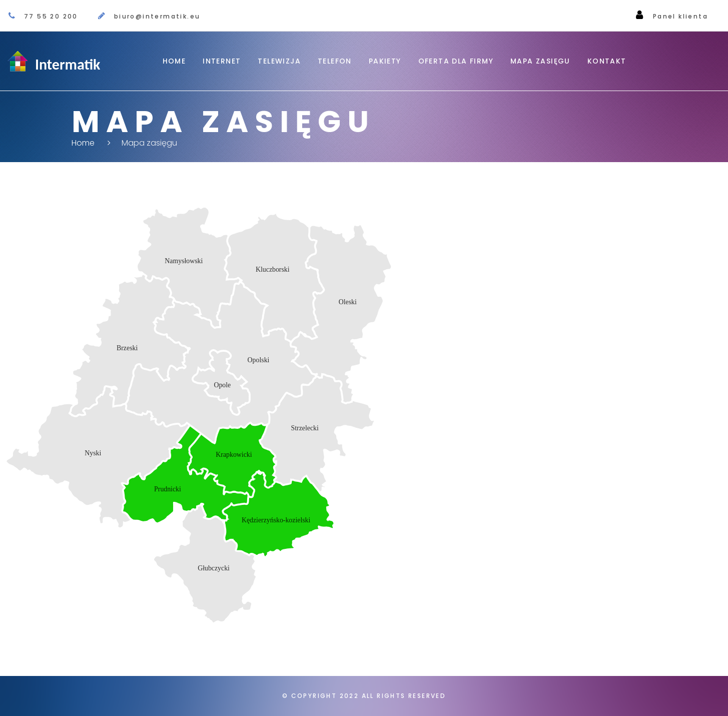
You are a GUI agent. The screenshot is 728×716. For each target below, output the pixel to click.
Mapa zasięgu (540, 61)
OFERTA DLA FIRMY (456, 61)
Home (174, 61)
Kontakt (607, 61)
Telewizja (279, 61)
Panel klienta (680, 16)
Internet (222, 61)
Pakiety (385, 61)
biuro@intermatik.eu (157, 16)
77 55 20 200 (51, 16)
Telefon (335, 61)
